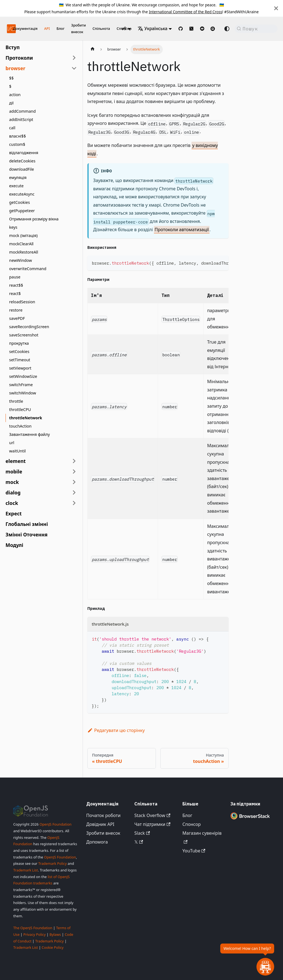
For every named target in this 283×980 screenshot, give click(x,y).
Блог (60, 28)
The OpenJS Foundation (33, 928)
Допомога (97, 842)
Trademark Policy (52, 863)
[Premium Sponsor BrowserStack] (250, 819)
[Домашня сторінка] (93, 49)
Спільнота (101, 28)
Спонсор (192, 824)
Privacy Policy (34, 934)
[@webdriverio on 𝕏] (191, 29)
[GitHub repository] (181, 29)
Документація (25, 28)
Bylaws (55, 934)
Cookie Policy (53, 947)
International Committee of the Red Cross (185, 12)
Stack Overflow (152, 815)
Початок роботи (103, 815)
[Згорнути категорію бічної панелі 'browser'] (74, 68)
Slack (142, 833)
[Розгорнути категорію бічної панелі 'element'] (74, 461)
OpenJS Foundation (56, 824)
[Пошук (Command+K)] (256, 29)
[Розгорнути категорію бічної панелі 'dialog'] (74, 492)
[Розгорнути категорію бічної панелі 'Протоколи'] (74, 58)
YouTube (194, 851)
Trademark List (26, 870)
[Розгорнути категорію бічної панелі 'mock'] (74, 482)
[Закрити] (276, 8)
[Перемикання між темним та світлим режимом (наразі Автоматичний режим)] (227, 29)
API (47, 28)
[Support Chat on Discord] (215, 29)
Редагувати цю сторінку (116, 730)
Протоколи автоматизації (182, 230)
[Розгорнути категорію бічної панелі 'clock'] (74, 503)
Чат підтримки (152, 824)
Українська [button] (153, 29)
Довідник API (100, 824)
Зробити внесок (78, 28)
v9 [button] (124, 29)
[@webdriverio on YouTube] (202, 29)
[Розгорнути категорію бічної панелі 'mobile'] (74, 471)
